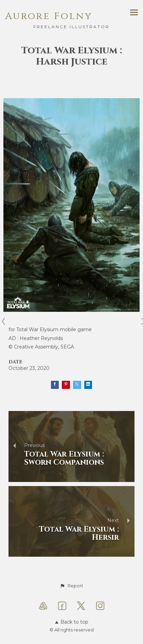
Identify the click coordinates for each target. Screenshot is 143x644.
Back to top (72, 622)
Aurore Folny (49, 16)
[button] (71, 586)
